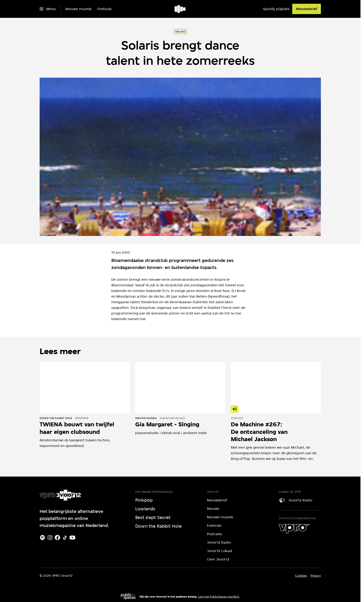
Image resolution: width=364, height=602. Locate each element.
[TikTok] (65, 538)
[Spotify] (42, 538)
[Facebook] (57, 538)
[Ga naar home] (180, 9)
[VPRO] (294, 529)
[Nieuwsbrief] (307, 9)
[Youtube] (72, 538)
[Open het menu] (48, 9)
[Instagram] (50, 538)
